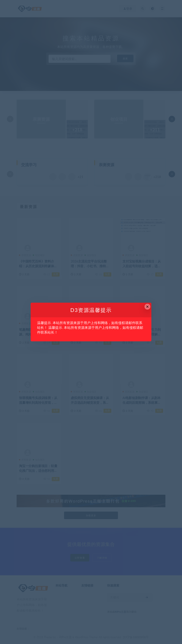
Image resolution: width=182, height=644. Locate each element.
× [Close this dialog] (147, 307)
